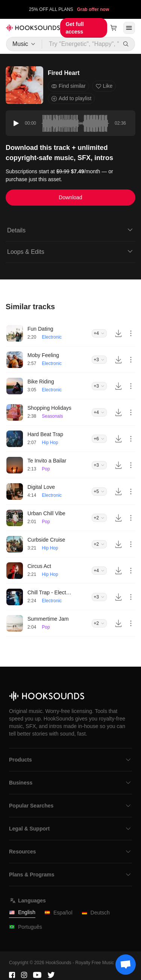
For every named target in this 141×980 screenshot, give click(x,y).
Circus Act (39, 566)
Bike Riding (41, 382)
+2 (99, 518)
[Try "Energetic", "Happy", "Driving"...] (81, 44)
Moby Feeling (43, 355)
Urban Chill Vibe (46, 513)
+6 (99, 439)
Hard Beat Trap (45, 434)
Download (70, 197)
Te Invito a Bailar (47, 461)
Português (26, 927)
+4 (99, 333)
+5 (99, 492)
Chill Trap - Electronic (50, 592)
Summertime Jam (48, 619)
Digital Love (41, 487)
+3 (99, 360)
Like (104, 86)
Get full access (74, 28)
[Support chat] (126, 965)
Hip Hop (50, 443)
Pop (46, 469)
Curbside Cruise (46, 540)
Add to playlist (71, 98)
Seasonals (52, 416)
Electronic (52, 337)
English (22, 912)
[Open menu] (129, 28)
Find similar (68, 86)
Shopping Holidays (49, 408)
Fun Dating (40, 329)
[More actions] (131, 333)
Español (58, 913)
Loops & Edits (70, 251)
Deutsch (96, 913)
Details (70, 230)
